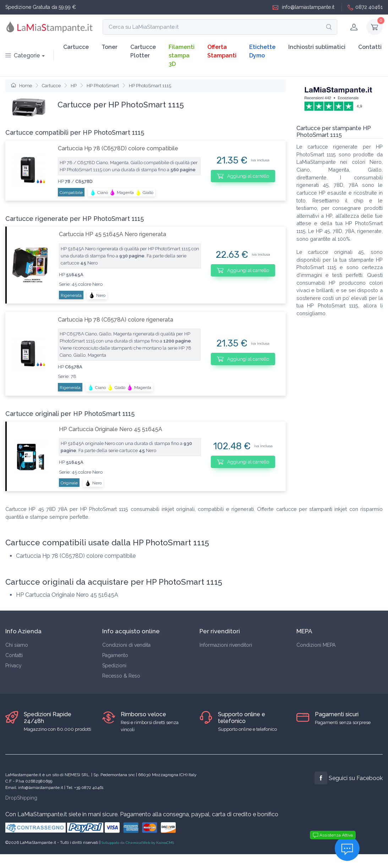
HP (74, 86)
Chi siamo (17, 645)
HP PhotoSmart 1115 (150, 86)
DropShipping (21, 798)
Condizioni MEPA (316, 645)
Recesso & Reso (121, 676)
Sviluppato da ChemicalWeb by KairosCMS (138, 843)
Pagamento (115, 655)
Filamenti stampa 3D (182, 55)
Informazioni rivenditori (226, 645)
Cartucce (76, 47)
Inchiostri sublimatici (317, 47)
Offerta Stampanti (222, 51)
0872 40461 (365, 7)
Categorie (23, 55)
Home (21, 86)
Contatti (370, 47)
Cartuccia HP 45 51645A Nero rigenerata (113, 234)
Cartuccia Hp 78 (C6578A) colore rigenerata (116, 320)
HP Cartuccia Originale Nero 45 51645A (111, 429)
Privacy (13, 666)
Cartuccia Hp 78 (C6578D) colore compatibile (118, 148)
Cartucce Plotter (143, 51)
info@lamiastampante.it (304, 7)
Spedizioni (114, 666)
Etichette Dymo (262, 51)
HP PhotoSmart (103, 86)
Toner (110, 47)
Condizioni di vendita (126, 645)
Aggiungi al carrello (243, 176)
